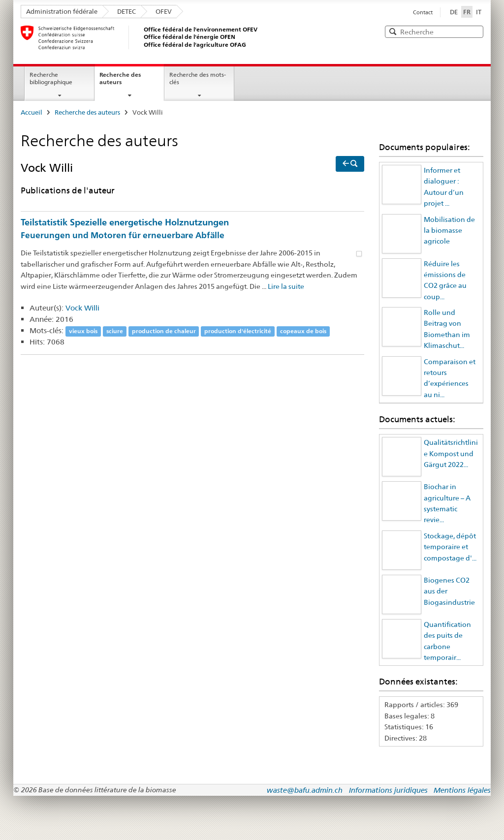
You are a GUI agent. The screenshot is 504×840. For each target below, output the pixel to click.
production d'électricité (238, 331)
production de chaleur (164, 331)
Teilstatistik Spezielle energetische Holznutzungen (192, 230)
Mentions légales (462, 790)
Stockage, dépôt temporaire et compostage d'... (450, 547)
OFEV (164, 11)
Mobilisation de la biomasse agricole (449, 231)
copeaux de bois (303, 331)
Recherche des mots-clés (198, 78)
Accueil (31, 112)
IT (479, 12)
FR (468, 11)
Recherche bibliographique (51, 78)
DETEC (126, 11)
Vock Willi (82, 308)
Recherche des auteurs (120, 78)
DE (454, 12)
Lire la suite (286, 286)
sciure (115, 331)
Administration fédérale (62, 11)
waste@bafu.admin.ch (305, 790)
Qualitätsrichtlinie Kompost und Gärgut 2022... (451, 453)
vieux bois (83, 331)
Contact (423, 12)
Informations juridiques (388, 790)
